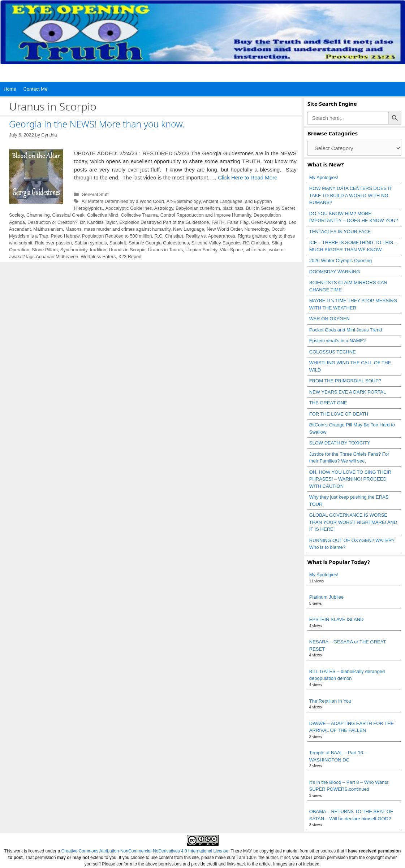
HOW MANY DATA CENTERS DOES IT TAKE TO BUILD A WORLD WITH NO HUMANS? (351, 195)
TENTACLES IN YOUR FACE (340, 232)
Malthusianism (48, 229)
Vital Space (231, 250)
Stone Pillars (45, 250)
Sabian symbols (91, 243)
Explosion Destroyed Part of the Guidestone (164, 222)
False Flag (238, 222)
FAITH (218, 222)
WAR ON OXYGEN (329, 319)
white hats (256, 250)
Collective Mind (103, 215)
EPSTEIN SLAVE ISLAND (337, 619)
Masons (74, 229)
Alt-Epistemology (184, 201)
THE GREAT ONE (328, 403)
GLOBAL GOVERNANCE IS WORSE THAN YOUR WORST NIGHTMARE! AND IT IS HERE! (353, 522)
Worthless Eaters (98, 257)
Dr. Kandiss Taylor (98, 222)
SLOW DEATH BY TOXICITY (340, 443)
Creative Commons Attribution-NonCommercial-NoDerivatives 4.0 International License (145, 851)
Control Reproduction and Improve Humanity (206, 215)
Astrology (164, 208)
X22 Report (130, 257)
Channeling (38, 215)
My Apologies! (324, 177)
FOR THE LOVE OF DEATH (339, 414)
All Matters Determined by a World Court (123, 201)
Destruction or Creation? (52, 222)
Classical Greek (68, 215)
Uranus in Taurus (165, 250)
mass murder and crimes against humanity (127, 229)
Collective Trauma (139, 215)
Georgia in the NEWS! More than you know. (97, 124)
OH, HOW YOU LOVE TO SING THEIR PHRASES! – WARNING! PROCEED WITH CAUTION (350, 479)
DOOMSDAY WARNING (335, 272)
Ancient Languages (223, 201)
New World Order (224, 229)
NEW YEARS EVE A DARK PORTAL (348, 392)
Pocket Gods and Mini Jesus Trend (346, 330)
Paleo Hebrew (65, 236)
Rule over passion (53, 243)
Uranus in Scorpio (127, 250)
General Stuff (95, 194)
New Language (189, 229)
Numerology (257, 229)
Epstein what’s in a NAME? (338, 341)
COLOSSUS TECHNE (333, 352)
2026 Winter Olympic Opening (341, 261)
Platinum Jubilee (326, 597)
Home (10, 89)
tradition (98, 250)
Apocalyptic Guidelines (128, 208)
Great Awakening (269, 222)
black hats (233, 208)
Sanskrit (118, 243)
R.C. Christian (169, 236)
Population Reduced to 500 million (117, 236)
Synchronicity (74, 250)
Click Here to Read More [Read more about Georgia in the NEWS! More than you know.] (247, 177)
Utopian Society (201, 250)
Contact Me (35, 89)
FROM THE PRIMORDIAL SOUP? (345, 381)
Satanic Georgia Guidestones (159, 243)
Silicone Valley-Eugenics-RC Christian (230, 243)
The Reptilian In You (330, 701)
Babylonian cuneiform (198, 208)
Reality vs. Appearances (210, 236)
